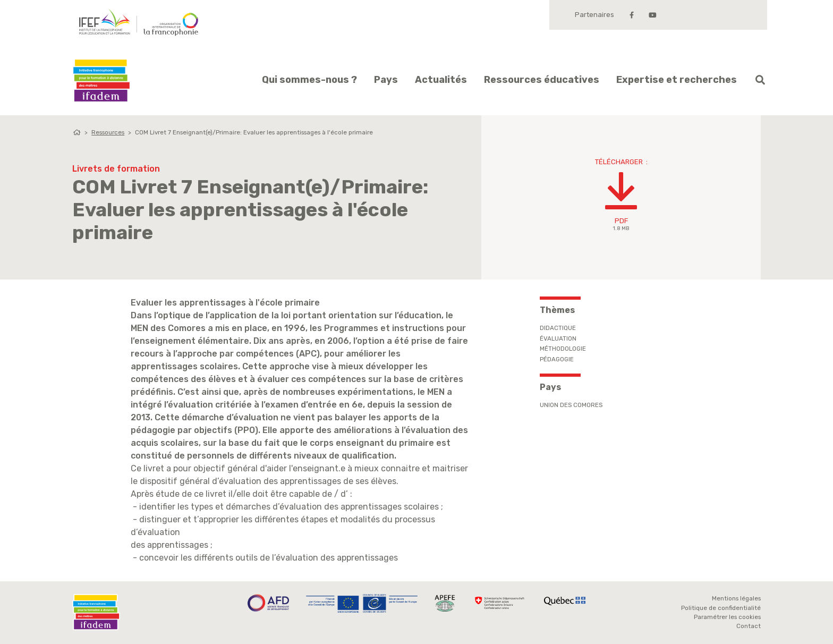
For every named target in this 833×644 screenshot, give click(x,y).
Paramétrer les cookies (727, 617)
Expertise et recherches (677, 80)
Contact (749, 626)
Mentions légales (736, 598)
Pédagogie (557, 359)
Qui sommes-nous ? (309, 80)
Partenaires (594, 15)
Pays (386, 80)
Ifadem (101, 80)
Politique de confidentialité (721, 608)
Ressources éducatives (542, 80)
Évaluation (558, 338)
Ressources (108, 132)
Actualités (441, 80)
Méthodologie (563, 349)
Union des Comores (571, 405)
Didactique (558, 328)
